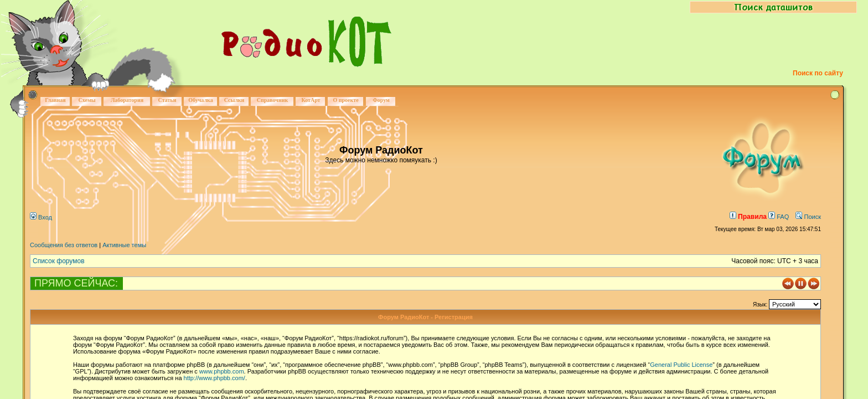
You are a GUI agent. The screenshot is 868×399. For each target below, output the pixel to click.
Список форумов (59, 261)
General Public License (681, 365)
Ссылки (234, 100)
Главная (55, 100)
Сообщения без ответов (64, 245)
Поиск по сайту (818, 73)
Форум (381, 100)
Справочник (273, 100)
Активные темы (124, 245)
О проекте (345, 100)
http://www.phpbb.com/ (215, 378)
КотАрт (311, 100)
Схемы (87, 100)
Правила (748, 217)
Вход (41, 217)
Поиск (808, 217)
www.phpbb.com (222, 371)
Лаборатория (127, 100)
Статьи (167, 100)
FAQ (779, 217)
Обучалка (200, 100)
